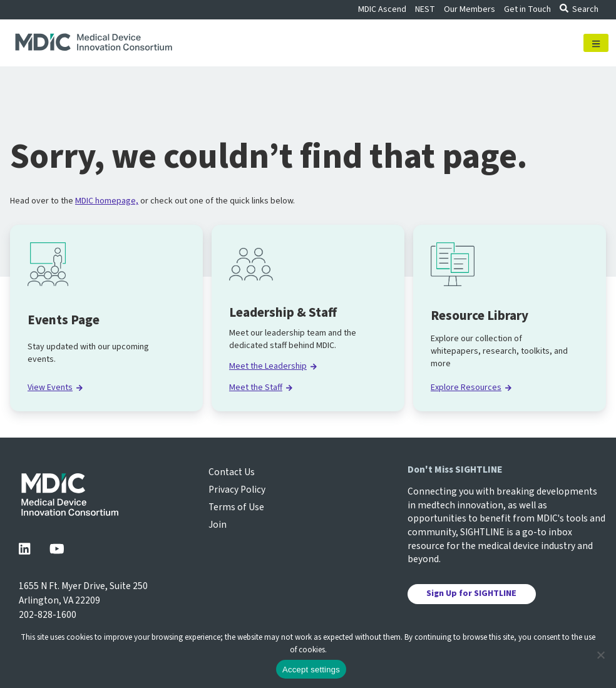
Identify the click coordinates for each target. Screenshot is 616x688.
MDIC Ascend (382, 9)
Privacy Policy (237, 490)
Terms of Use (236, 507)
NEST (425, 9)
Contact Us (232, 472)
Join (218, 525)
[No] (600, 655)
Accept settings (311, 670)
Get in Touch (527, 9)
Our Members (470, 9)
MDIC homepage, (107, 201)
